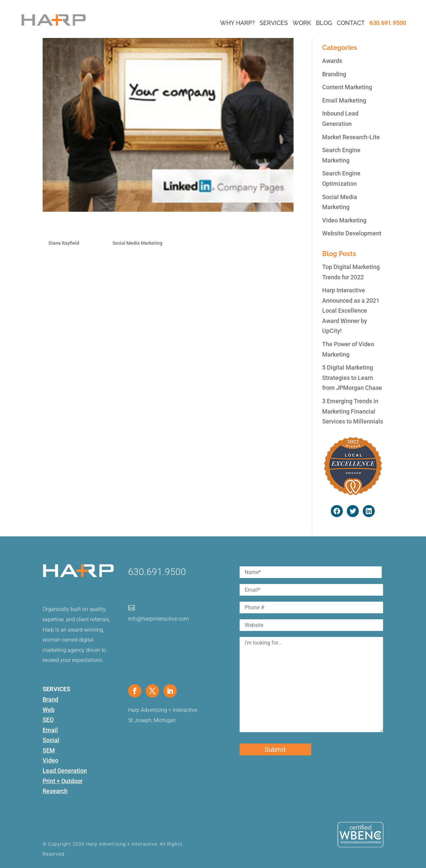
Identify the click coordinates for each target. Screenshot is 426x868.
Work (302, 23)
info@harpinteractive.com (158, 619)
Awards (332, 61)
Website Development (352, 233)
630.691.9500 (388, 23)
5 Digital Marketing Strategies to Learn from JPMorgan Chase (352, 378)
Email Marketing (344, 100)
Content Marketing (347, 87)
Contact (351, 23)
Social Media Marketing (137, 243)
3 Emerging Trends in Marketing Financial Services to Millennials (353, 411)
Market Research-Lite (351, 137)
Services (274, 23)
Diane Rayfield (64, 243)
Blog (324, 23)
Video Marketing (344, 220)
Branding (334, 74)
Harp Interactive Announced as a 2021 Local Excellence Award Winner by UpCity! (351, 310)
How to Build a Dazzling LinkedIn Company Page (140, 228)
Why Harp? (237, 23)
